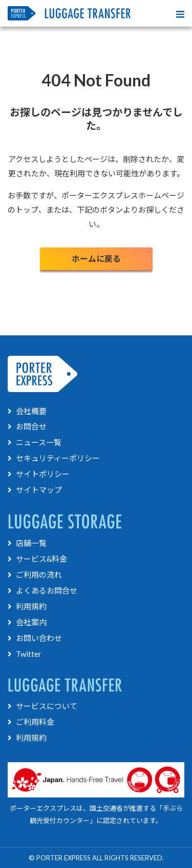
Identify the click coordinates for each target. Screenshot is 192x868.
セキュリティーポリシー (54, 458)
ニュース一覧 (35, 442)
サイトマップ (35, 490)
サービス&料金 (37, 559)
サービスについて (42, 706)
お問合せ (27, 426)
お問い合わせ (35, 638)
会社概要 (27, 411)
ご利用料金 (31, 722)
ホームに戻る (96, 258)
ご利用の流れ (35, 575)
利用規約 (27, 606)
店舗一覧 (27, 543)
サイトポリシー (39, 474)
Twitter (25, 654)
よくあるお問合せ (42, 590)
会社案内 (27, 622)
